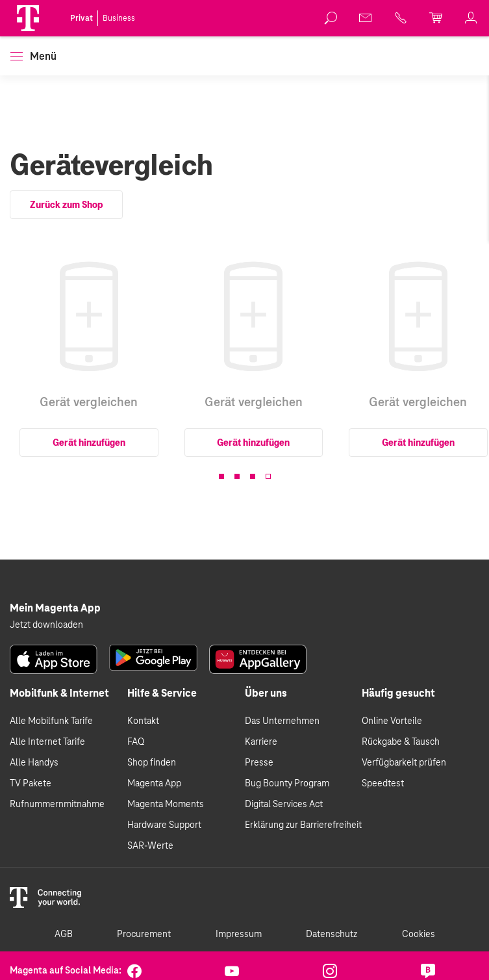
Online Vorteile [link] (392, 721)
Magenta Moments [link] (166, 805)
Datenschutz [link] (332, 935)
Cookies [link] (419, 935)
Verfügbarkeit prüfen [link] (404, 763)
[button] (28, 18)
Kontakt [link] (143, 721)
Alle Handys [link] (34, 763)
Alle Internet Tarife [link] (47, 742)
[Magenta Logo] (28, 18)
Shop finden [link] (152, 763)
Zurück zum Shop (66, 205)
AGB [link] (64, 935)
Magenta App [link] (154, 784)
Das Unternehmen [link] (282, 721)
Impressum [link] (239, 935)
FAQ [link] (136, 742)
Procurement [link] (144, 935)
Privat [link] (81, 18)
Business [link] (119, 18)
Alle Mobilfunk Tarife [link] (51, 721)
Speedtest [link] (383, 784)
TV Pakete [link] (31, 784)
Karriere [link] (261, 742)
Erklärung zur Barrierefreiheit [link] (303, 825)
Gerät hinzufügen (89, 443)
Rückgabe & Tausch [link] (401, 742)
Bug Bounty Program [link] (287, 784)
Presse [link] (259, 763)
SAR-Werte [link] (150, 846)
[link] (331, 18)
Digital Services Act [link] (284, 805)
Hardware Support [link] (164, 825)
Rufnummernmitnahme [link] (57, 805)
